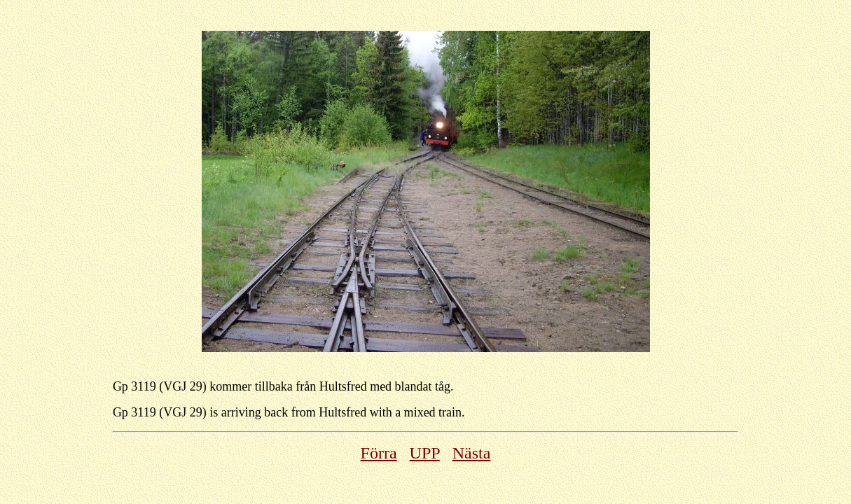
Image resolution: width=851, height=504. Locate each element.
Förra (379, 453)
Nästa (472, 453)
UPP (425, 453)
